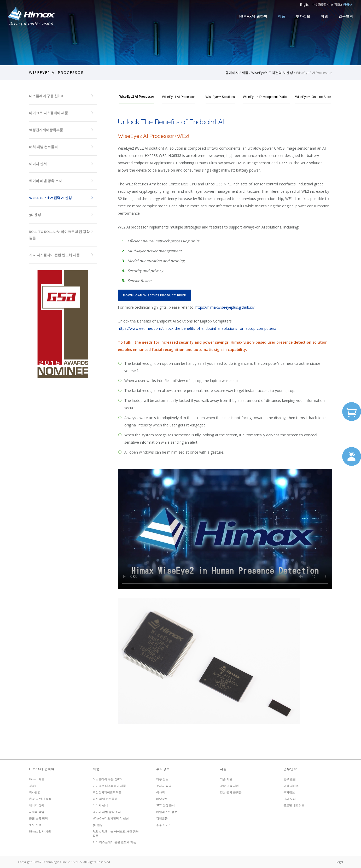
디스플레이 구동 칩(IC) (46, 96)
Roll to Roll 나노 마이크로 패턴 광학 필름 (59, 235)
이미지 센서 (38, 164)
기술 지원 (226, 779)
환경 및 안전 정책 (40, 799)
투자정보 (303, 16)
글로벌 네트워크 (294, 805)
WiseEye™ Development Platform (267, 97)
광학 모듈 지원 (229, 786)
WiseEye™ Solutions (220, 97)
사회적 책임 (37, 812)
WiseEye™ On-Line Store (313, 97)
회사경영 (35, 792)
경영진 (33, 786)
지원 (324, 16)
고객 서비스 (291, 786)
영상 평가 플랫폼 (231, 792)
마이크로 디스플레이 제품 (48, 113)
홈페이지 (232, 73)
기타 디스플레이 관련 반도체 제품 (54, 255)
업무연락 (346, 16)
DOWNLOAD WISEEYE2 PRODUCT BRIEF (155, 295)
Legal (339, 862)
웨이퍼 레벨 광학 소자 (45, 181)
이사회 (161, 792)
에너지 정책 (37, 805)
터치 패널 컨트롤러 (43, 147)
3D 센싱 (35, 215)
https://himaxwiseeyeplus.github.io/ (225, 307)
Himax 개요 (37, 779)
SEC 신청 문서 (165, 805)
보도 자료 (35, 825)
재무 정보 (162, 779)
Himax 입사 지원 (40, 832)
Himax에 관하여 (253, 16)
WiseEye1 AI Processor (178, 97)
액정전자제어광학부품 (46, 130)
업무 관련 (290, 779)
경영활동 (162, 819)
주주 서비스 (164, 825)
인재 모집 (290, 799)
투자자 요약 (164, 786)
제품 (282, 16)
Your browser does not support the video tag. (225, 529)
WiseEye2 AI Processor (137, 97)
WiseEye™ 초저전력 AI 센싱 (272, 73)
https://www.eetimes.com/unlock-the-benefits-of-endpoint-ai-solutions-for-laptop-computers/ (197, 328)
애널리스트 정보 (167, 812)
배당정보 (162, 799)
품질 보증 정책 (38, 819)
